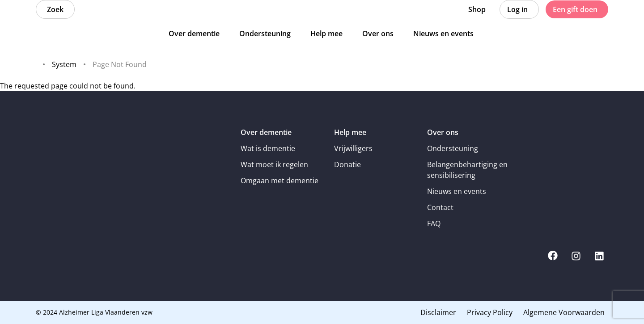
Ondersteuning (453, 148)
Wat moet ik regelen (274, 164)
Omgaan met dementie (280, 181)
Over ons (443, 132)
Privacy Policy (490, 312)
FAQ (434, 223)
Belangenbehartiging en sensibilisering (467, 170)
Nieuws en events (457, 191)
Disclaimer (438, 312)
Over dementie (266, 132)
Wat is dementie (268, 148)
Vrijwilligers (353, 148)
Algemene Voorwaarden (564, 312)
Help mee (350, 132)
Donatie (347, 164)
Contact (440, 207)
